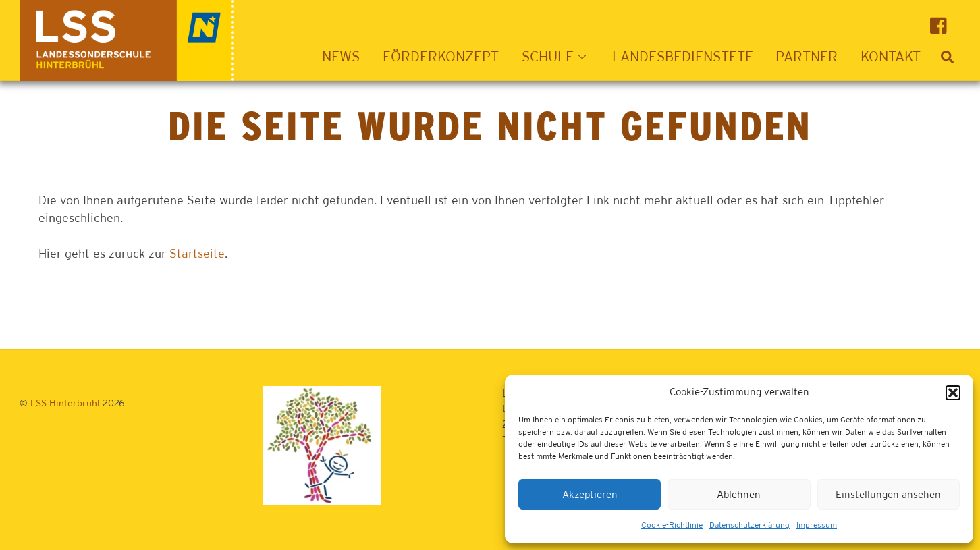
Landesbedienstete (683, 56)
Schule (558, 57)
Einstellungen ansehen (888, 494)
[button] (953, 393)
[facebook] (942, 25)
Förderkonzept (441, 56)
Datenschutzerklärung (750, 525)
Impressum (817, 525)
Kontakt (891, 56)
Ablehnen (739, 494)
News (341, 56)
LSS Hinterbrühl (65, 403)
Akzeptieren (590, 494)
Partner (807, 56)
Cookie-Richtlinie (672, 525)
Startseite (197, 253)
